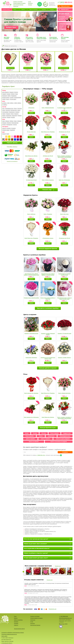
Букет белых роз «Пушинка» (48, 132)
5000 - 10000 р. (10, 103)
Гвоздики (9, 117)
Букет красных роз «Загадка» (31, 393)
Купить (31, 113)
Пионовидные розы (9, 109)
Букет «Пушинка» (48, 214)
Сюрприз (9, 94)
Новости (16, 625)
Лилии (4, 110)
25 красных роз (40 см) (64, 132)
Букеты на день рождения (63, 439)
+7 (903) (65, 2)
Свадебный (12, 130)
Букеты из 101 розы (64, 68)
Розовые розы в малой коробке (31, 298)
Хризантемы (9, 116)
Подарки (52, 9)
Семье (15, 121)
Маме (4, 121)
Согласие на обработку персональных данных (13, 633)
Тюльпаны (19, 109)
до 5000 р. (4, 103)
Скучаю (4, 99)
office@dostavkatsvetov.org (65, 618)
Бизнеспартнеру (15, 123)
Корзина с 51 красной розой (64, 333)
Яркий (8, 134)
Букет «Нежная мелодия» (48, 108)
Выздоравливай (18, 98)
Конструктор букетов (18, 5)
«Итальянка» (31, 108)
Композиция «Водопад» (31, 358)
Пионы (15, 109)
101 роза (44, 433)
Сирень (4, 114)
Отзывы (30, 5)
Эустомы (4, 117)
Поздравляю (14, 96)
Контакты (30, 3)
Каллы (12, 114)
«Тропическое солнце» (48, 238)
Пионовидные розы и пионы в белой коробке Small (64, 298)
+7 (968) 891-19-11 (41, 455)
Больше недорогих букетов (48, 249)
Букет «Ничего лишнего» (48, 180)
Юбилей (13, 94)
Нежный (4, 134)
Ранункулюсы (12, 112)
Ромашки (20, 116)
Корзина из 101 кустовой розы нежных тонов (48, 358)
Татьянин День (13, 99)
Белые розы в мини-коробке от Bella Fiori (48, 298)
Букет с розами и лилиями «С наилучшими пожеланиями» (64, 156)
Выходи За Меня (6, 98)
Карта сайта (4, 636)
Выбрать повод (6, 9)
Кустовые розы (14, 110)
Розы (15, 9)
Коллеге (4, 125)
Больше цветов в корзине (48, 368)
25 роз (27, 433)
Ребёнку (12, 121)
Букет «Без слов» (64, 214)
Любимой (19, 121)
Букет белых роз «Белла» (31, 156)
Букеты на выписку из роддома (59, 442)
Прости (8, 99)
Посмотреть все (53, 609)
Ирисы (19, 110)
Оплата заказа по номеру (19, 3)
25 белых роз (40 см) (48, 156)
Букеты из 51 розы (46, 68)
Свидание (12, 92)
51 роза (35, 433)
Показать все (58, 566)
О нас (29, 2)
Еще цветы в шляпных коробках (48, 308)
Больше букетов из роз (48, 428)
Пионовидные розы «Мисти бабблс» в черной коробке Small (48, 275)
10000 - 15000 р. (18, 103)
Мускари (13, 117)
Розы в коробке (30, 436)
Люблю (9, 96)
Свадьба (4, 94)
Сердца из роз (10, 68)
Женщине (4, 123)
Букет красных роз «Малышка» (31, 417)
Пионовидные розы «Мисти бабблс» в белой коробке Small (31, 274)
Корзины (44, 9)
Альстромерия (5, 112)
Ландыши (8, 114)
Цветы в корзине (45, 439)
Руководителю (9, 125)
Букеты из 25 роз (28, 68)
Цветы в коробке (30, 439)
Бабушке (7, 121)
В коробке (9, 128)
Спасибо (12, 98)
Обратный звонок (65, 6)
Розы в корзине (55, 433)
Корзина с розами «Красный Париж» (48, 334)
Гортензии (8, 110)
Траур (16, 94)
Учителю (15, 125)
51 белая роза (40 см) (31, 180)
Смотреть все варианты (12, 161)
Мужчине (9, 123)
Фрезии (4, 116)
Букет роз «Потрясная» (64, 180)
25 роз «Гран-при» (31, 132)
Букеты (23, 9)
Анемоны (17, 112)
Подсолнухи (14, 116)
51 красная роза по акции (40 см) (64, 108)
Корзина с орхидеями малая (31, 333)
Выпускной (5, 96)
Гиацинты (16, 114)
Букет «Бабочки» (31, 214)
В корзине (13, 128)
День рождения (6, 92)
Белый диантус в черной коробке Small (64, 274)
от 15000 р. (5, 105)
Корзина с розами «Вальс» (64, 358)
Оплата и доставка (18, 2)
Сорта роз (16, 6)
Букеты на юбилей (34, 442)
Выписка (16, 92)
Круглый (4, 128)
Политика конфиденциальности (9, 634)
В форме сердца (6, 130)
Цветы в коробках (34, 9)
